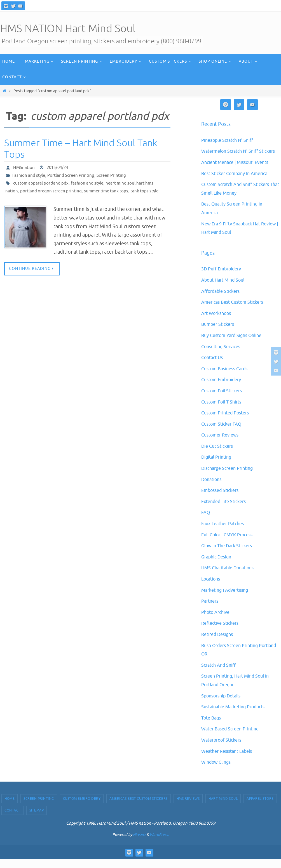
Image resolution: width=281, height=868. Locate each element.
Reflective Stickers (222, 632)
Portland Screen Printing (73, 175)
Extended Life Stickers (227, 510)
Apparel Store (260, 807)
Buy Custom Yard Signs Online (235, 344)
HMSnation (24, 168)
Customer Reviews (222, 444)
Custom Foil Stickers (224, 399)
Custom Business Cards (228, 377)
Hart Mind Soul (223, 807)
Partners (211, 610)
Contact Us (213, 366)
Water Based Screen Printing (234, 737)
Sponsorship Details (224, 704)
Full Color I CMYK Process (230, 543)
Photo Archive (217, 621)
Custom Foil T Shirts (224, 410)
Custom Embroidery (224, 388)
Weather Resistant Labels (230, 759)
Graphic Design (218, 565)
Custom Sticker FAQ (224, 432)
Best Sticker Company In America (239, 182)
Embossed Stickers (223, 499)
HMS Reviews (188, 807)
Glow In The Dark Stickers (230, 554)
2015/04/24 (59, 168)
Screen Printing (115, 175)
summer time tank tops (109, 191)
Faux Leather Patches (225, 532)
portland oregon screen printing (52, 191)
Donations (213, 488)
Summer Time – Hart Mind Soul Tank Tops (81, 149)
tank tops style (149, 191)
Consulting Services (223, 355)
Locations (212, 588)
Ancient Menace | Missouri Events (239, 171)
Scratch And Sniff (221, 673)
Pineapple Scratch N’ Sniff (230, 140)
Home (10, 807)
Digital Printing (218, 466)
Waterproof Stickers (224, 749)
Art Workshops (218, 322)
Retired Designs (219, 643)
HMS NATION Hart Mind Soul (68, 29)
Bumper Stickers (220, 333)
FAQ (206, 521)
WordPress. (159, 843)
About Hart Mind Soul (226, 289)
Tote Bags (212, 726)
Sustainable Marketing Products (237, 715)
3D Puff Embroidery (224, 277)
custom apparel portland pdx (42, 183)
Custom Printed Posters (228, 421)
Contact (12, 819)
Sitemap (37, 819)
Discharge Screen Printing (230, 477)
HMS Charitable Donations (231, 576)
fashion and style (89, 183)
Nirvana (139, 843)
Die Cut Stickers (219, 454)
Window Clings (218, 771)
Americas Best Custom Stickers (236, 311)
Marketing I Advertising (228, 598)
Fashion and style (29, 175)
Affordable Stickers (223, 299)
